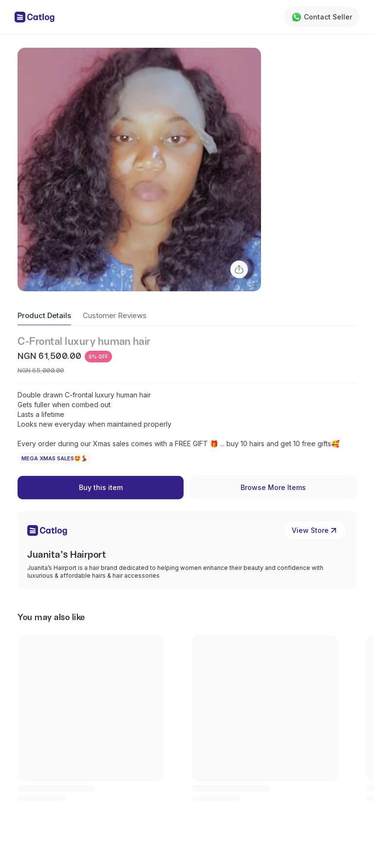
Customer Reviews (115, 315)
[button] (139, 170)
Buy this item (101, 487)
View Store (315, 530)
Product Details (44, 315)
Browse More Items (273, 487)
